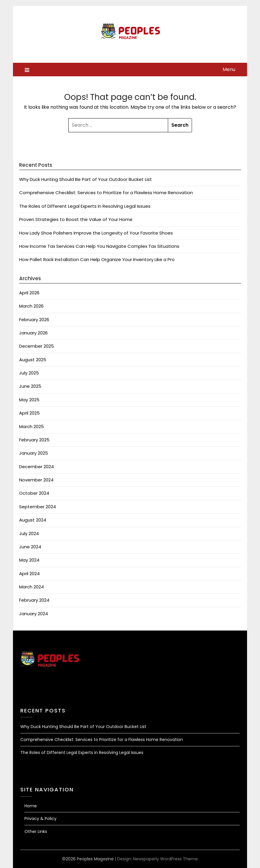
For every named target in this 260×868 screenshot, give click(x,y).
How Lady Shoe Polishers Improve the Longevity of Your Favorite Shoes (96, 233)
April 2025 (29, 413)
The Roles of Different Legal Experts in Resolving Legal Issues (85, 206)
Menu (229, 69)
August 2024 (33, 520)
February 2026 (34, 320)
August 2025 (33, 360)
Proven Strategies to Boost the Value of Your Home (76, 219)
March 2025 (32, 426)
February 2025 (34, 440)
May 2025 (29, 400)
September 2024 (38, 507)
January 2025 (34, 453)
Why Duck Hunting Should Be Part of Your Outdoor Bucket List (86, 179)
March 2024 (32, 587)
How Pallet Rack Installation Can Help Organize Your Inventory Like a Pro (97, 259)
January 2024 (34, 614)
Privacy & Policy (40, 819)
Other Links (36, 831)
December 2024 (37, 467)
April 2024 (29, 574)
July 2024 (29, 533)
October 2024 (34, 493)
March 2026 (31, 306)
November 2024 (36, 480)
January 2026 (33, 333)
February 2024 (34, 600)
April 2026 (29, 293)
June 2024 (30, 547)
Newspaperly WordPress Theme (165, 859)
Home (31, 806)
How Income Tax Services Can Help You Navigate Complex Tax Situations (99, 246)
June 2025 (30, 386)
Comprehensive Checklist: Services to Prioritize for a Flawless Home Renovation (106, 193)
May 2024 (29, 560)
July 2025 (29, 373)
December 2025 (37, 346)
